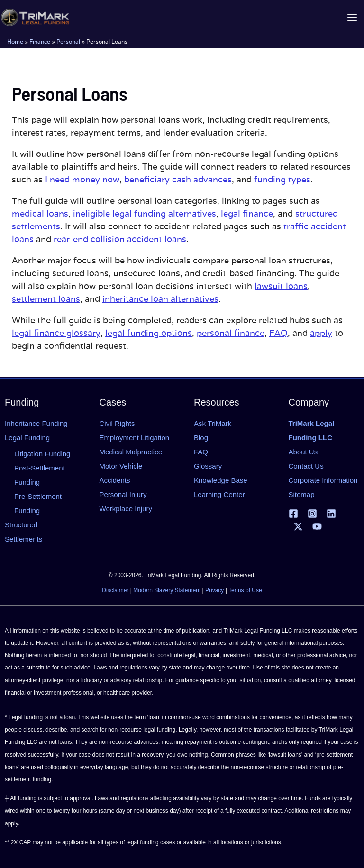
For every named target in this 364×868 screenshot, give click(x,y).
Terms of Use (245, 590)
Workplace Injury (126, 509)
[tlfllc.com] (34, 17)
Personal (68, 41)
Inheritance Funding (36, 423)
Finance (40, 41)
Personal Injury (123, 494)
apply (321, 333)
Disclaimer (115, 590)
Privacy (214, 590)
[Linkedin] (331, 514)
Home (15, 41)
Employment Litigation (135, 438)
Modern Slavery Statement (167, 590)
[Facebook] (293, 514)
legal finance (247, 213)
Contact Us (306, 466)
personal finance (231, 333)
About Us (303, 452)
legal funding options (149, 333)
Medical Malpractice (131, 452)
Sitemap (302, 494)
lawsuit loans (281, 286)
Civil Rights (117, 423)
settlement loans (46, 299)
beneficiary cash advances (178, 179)
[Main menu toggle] (352, 17)
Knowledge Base (221, 480)
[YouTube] (317, 526)
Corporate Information (323, 480)
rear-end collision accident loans (120, 239)
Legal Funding (27, 438)
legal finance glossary (56, 333)
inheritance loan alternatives (160, 299)
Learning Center (219, 494)
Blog (201, 438)
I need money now (82, 179)
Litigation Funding (42, 454)
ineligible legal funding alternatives (145, 213)
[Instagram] (312, 514)
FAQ (278, 333)
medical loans (40, 213)
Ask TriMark (213, 423)
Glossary (208, 466)
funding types (282, 179)
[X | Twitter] (298, 526)
